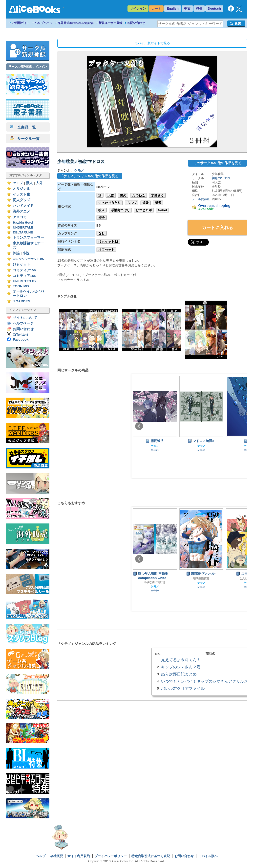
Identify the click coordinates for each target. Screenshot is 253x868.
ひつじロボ (144, 210)
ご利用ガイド (21, 23)
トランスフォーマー (28, 238)
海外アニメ (21, 211)
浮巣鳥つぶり (120, 210)
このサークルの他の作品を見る (217, 163)
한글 (199, 9)
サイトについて (25, 318)
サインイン (138, 9)
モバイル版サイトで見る (152, 43)
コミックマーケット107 (29, 259)
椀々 (102, 210)
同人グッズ (21, 200)
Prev (139, 426)
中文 (187, 9)
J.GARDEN (21, 301)
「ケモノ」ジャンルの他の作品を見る (89, 176)
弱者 (158, 203)
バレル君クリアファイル (183, 688)
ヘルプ (41, 856)
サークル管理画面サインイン (28, 67)
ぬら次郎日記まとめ (179, 674)
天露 (111, 195)
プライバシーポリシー (111, 856)
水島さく (157, 195)
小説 (26, 253)
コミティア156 (24, 270)
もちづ (132, 203)
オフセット (106, 250)
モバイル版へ (208, 856)
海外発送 (76, 23)
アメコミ (20, 217)
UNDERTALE (23, 227)
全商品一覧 (23, 127)
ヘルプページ (43, 23)
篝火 (123, 195)
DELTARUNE (23, 232)
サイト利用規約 (79, 856)
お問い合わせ (136, 23)
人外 (39, 183)
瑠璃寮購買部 (201, 579)
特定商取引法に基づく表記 (151, 856)
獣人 (29, 183)
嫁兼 (146, 203)
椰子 (102, 218)
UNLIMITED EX (25, 281)
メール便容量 (201, 199)
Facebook (21, 339)
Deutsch (214, 9)
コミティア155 (24, 276)
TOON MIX (21, 286)
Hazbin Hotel (23, 222)
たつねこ (139, 195)
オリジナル (21, 189)
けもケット (21, 264)
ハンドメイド (23, 206)
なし (102, 233)
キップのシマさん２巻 (181, 667)
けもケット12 (108, 241)
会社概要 (57, 856)
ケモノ (18, 183)
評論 (16, 253)
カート (156, 9)
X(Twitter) (21, 335)
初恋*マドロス (221, 178)
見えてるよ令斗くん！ (181, 660)
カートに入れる (217, 228)
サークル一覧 (25, 139)
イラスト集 (21, 194)
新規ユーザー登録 (110, 23)
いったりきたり (110, 203)
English (173, 9)
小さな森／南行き (155, 582)
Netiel (162, 210)
